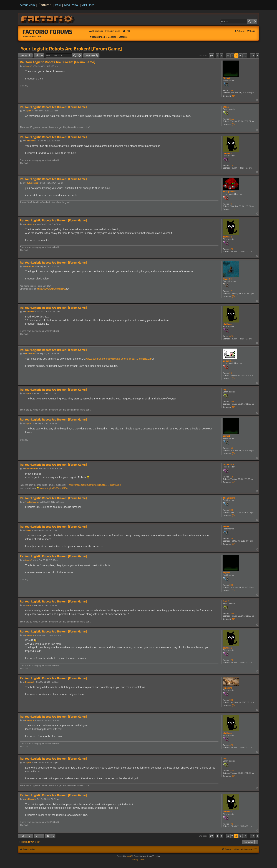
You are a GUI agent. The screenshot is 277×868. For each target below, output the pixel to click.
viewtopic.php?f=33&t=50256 (54, 488)
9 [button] (240, 56)
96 (231, 373)
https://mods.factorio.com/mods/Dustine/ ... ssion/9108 (95, 485)
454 (231, 477)
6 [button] (228, 56)
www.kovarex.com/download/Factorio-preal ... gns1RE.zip (119, 359)
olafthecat (228, 153)
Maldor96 (227, 279)
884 (231, 700)
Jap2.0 (226, 107)
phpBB (129, 856)
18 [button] (253, 56)
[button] (211, 56)
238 (231, 539)
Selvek (226, 526)
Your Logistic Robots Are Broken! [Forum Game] (71, 49)
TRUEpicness (229, 192)
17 (231, 291)
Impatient (227, 688)
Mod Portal (71, 5)
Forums (45, 5)
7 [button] (232, 56)
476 (231, 166)
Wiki (58, 5)
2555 (232, 119)
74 (231, 204)
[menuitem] (113, 31)
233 (231, 90)
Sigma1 (226, 78)
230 (231, 510)
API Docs (88, 5)
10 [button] (245, 56)
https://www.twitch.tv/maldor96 (52, 289)
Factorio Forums (47, 32)
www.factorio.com (32, 37)
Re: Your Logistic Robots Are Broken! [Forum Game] (58, 62)
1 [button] (222, 56)
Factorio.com (26, 5)
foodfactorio (229, 464)
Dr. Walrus (228, 361)
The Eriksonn (229, 498)
